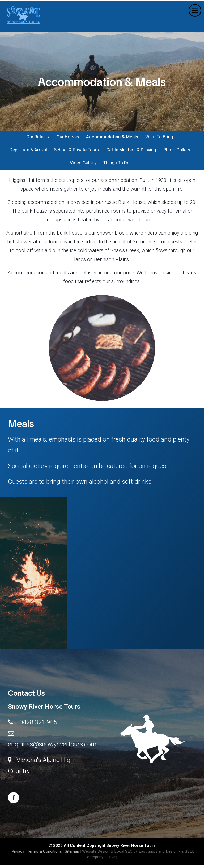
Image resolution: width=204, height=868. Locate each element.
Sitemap (72, 854)
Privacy (18, 854)
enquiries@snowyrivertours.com (52, 747)
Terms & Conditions (44, 854)
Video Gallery (83, 165)
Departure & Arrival (28, 151)
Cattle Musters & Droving (131, 151)
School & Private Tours (76, 151)
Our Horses (68, 137)
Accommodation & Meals (112, 137)
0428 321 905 (38, 725)
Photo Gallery (176, 151)
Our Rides (38, 137)
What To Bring (159, 137)
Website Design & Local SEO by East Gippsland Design (130, 854)
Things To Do (116, 165)
